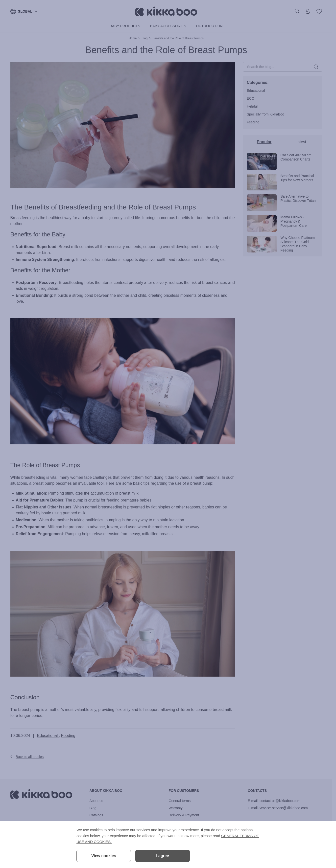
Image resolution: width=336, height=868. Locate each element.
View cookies (104, 856)
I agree (163, 856)
